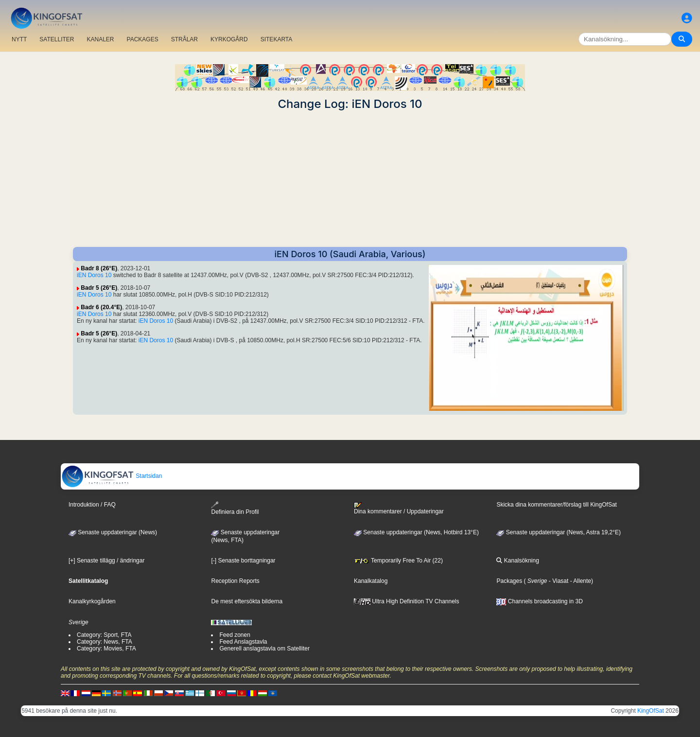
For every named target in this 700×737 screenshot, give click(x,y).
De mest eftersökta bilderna (247, 601)
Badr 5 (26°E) (99, 288)
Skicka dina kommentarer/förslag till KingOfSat (556, 505)
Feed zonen (235, 635)
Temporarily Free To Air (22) (398, 561)
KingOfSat (651, 711)
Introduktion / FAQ (92, 505)
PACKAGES (143, 39)
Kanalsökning (517, 561)
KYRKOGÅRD (229, 39)
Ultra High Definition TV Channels (407, 601)
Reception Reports (235, 581)
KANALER (100, 39)
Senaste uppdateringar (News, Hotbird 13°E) (416, 532)
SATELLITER (57, 39)
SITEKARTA (277, 39)
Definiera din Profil (235, 508)
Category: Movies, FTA (106, 649)
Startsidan (112, 476)
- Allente (580, 581)
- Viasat (558, 581)
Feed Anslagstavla (243, 642)
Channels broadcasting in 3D (539, 601)
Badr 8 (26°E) (99, 268)
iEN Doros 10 (94, 275)
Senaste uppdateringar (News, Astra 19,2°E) (559, 532)
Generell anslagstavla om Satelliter (264, 649)
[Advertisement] (350, 179)
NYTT (19, 39)
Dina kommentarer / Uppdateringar (399, 509)
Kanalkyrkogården (92, 601)
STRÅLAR (184, 39)
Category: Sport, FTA (104, 635)
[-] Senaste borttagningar (243, 561)
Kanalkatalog (371, 581)
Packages (509, 581)
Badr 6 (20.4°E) (101, 307)
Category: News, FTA (105, 642)
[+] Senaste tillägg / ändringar (106, 561)
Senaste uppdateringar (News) (113, 532)
